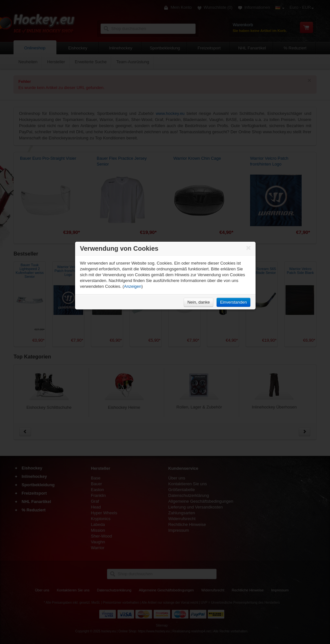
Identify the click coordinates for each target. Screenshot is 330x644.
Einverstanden (233, 302)
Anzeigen (133, 286)
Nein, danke (198, 302)
